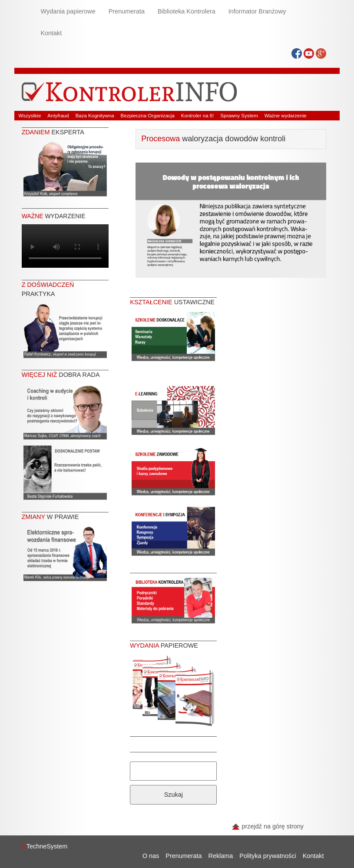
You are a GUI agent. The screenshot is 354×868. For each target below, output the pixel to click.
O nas (151, 856)
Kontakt (51, 33)
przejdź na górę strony (268, 826)
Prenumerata (127, 11)
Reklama (221, 856)
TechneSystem (44, 846)
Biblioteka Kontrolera (187, 11)
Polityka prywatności (268, 856)
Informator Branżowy (257, 11)
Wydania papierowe (68, 11)
